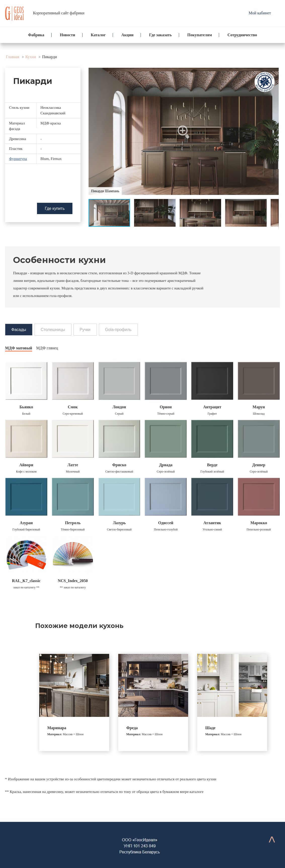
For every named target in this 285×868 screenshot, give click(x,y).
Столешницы (53, 330)
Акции (127, 35)
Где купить (55, 208)
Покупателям (200, 35)
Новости (68, 35)
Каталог (98, 35)
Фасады (19, 330)
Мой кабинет (260, 13)
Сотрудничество (242, 35)
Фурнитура (18, 159)
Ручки (85, 330)
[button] (184, 131)
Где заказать (160, 35)
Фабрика (36, 35)
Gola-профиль (118, 330)
